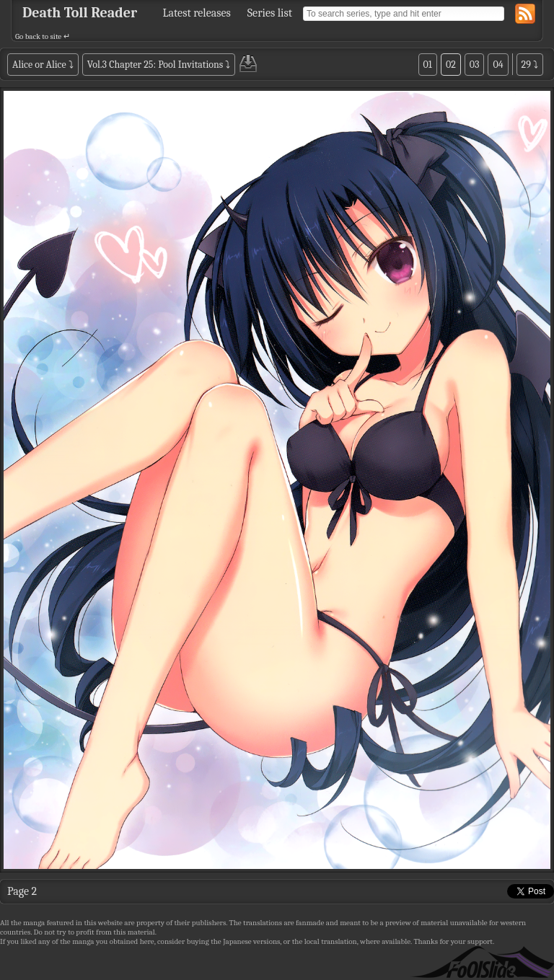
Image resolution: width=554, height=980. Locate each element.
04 (498, 65)
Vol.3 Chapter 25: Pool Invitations (155, 65)
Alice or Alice (39, 65)
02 (451, 65)
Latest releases (197, 13)
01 (428, 65)
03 (475, 65)
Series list (270, 13)
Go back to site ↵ (43, 36)
